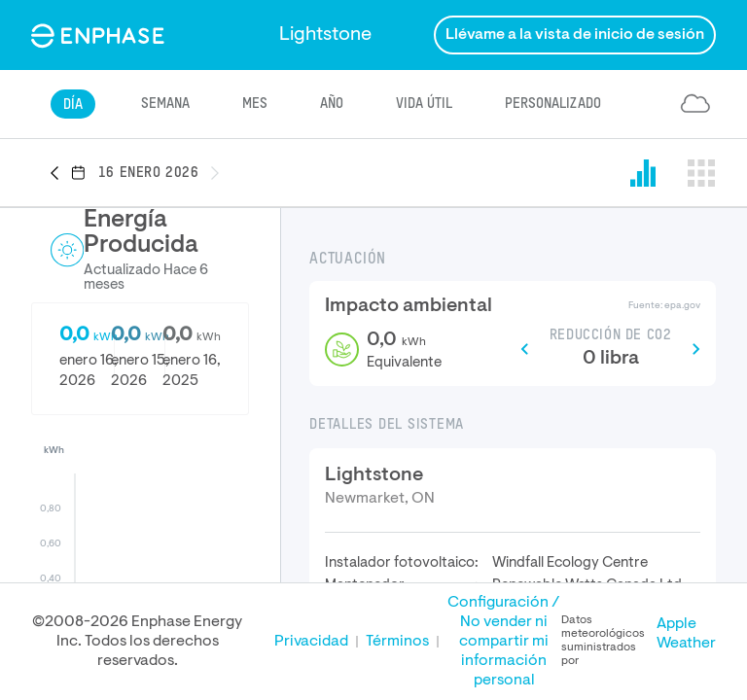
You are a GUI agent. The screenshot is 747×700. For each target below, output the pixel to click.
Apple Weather (686, 634)
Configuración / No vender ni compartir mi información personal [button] (504, 642)
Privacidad (311, 642)
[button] (60, 174)
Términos (397, 642)
